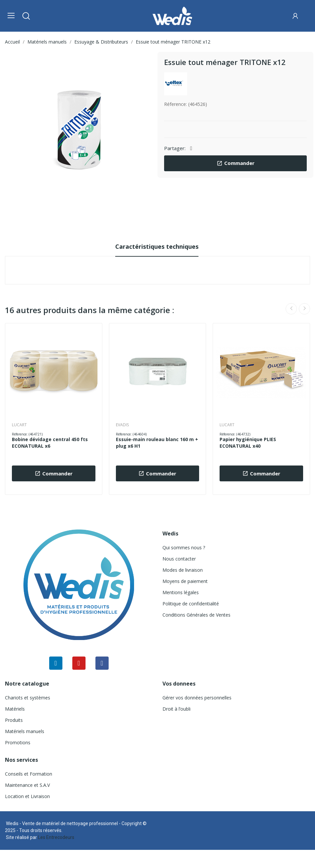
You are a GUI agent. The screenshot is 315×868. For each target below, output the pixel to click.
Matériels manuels (25, 731)
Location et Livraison (27, 796)
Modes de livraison (183, 570)
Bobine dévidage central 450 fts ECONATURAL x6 (50, 443)
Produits (14, 720)
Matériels (15, 709)
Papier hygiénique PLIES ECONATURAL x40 (248, 443)
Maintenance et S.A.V (27, 785)
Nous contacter (179, 559)
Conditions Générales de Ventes (196, 615)
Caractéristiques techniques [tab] (157, 246)
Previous (291, 309)
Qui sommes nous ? (184, 547)
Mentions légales (181, 592)
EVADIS (122, 425)
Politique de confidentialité (191, 604)
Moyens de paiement (185, 581)
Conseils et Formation (29, 774)
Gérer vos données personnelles (197, 698)
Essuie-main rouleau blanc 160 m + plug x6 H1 (157, 443)
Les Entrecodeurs (56, 837)
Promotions (18, 742)
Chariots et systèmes (28, 698)
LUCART (19, 425)
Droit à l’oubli (176, 709)
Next (304, 309)
